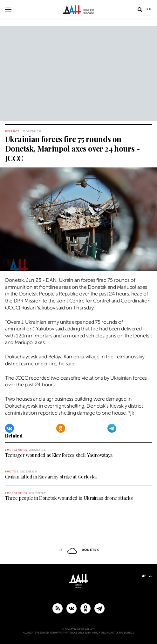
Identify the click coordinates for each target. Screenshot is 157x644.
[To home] (79, 10)
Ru (149, 9)
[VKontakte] (10, 428)
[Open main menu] (8, 10)
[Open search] (140, 10)
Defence (12, 131)
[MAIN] (99, 608)
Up (147, 576)
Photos (12, 472)
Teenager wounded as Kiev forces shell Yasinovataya (59, 455)
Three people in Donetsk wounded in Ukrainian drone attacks (69, 498)
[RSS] (58, 608)
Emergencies (16, 450)
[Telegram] (112, 428)
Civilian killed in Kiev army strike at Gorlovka (51, 477)
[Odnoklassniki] (61, 428)
